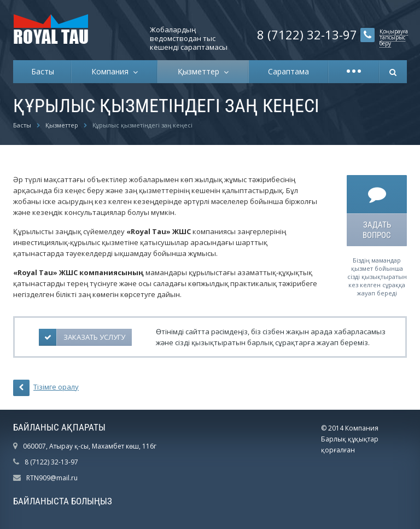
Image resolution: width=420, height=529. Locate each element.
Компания (112, 71)
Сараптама (288, 71)
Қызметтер (201, 71)
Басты (43, 71)
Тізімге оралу (46, 388)
